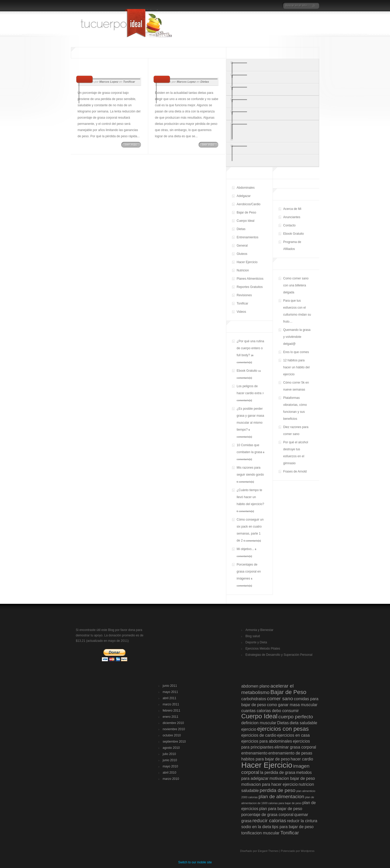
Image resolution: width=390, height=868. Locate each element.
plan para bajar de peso (281, 809)
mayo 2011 (170, 692)
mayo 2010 (170, 766)
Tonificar (242, 303)
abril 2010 (170, 773)
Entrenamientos (248, 237)
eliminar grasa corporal (295, 747)
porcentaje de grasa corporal (267, 815)
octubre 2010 (172, 735)
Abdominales (246, 188)
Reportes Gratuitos (250, 287)
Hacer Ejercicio (247, 262)
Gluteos (242, 254)
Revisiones (244, 295)
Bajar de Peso (246, 212)
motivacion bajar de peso (292, 778)
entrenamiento (254, 753)
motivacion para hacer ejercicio (269, 784)
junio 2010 (170, 760)
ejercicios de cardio (259, 735)
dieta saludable (303, 723)
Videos (241, 312)
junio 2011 (170, 686)
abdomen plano (255, 686)
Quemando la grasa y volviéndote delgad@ (297, 337)
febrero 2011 (171, 711)
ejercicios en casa (294, 735)
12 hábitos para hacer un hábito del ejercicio (296, 367)
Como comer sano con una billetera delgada (296, 285)
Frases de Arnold (295, 471)
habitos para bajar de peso (265, 759)
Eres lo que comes (296, 352)
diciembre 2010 (173, 723)
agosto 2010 (171, 748)
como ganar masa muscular (292, 705)
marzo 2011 (171, 704)
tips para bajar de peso (293, 827)
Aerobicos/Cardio (249, 204)
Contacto (289, 225)
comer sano (280, 699)
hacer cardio (302, 759)
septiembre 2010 (174, 742)
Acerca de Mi (292, 209)
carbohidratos (254, 699)
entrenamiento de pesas (290, 753)
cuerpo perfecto (296, 717)
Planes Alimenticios (250, 279)
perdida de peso (277, 790)
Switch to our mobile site (195, 862)
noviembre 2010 (174, 729)
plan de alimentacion (282, 797)
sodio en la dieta (256, 827)
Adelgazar (244, 196)
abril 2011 (170, 698)
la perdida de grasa (278, 772)
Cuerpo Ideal (246, 221)
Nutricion (243, 270)
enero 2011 (171, 717)
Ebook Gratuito (294, 234)
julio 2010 (169, 754)
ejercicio (249, 729)
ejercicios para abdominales (267, 741)
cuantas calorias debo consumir (270, 711)
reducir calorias (269, 821)
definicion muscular (259, 723)
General (242, 246)
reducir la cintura (302, 821)
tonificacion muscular (260, 833)
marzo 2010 (171, 779)
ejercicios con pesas (283, 729)
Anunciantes (292, 217)
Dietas (241, 229)
